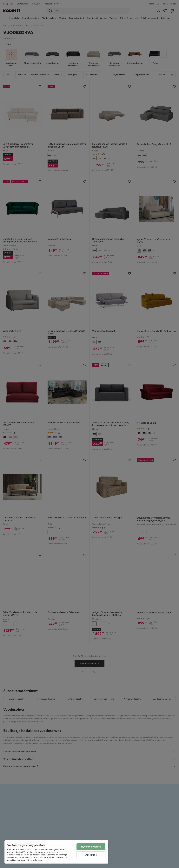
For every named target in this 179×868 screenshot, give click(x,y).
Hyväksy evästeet (91, 847)
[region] (56, 852)
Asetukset (91, 855)
